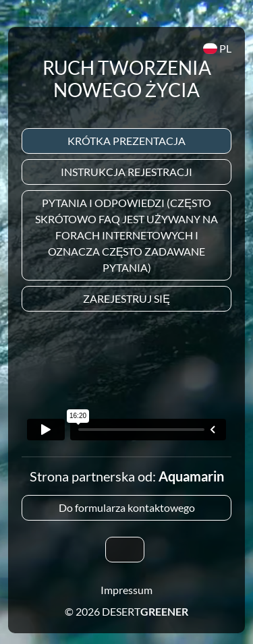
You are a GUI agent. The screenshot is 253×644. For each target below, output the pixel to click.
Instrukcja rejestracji (126, 172)
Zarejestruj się (126, 298)
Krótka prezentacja (126, 141)
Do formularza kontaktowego (127, 507)
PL (217, 48)
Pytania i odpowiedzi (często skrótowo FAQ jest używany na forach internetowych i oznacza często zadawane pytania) (126, 235)
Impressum (126, 590)
